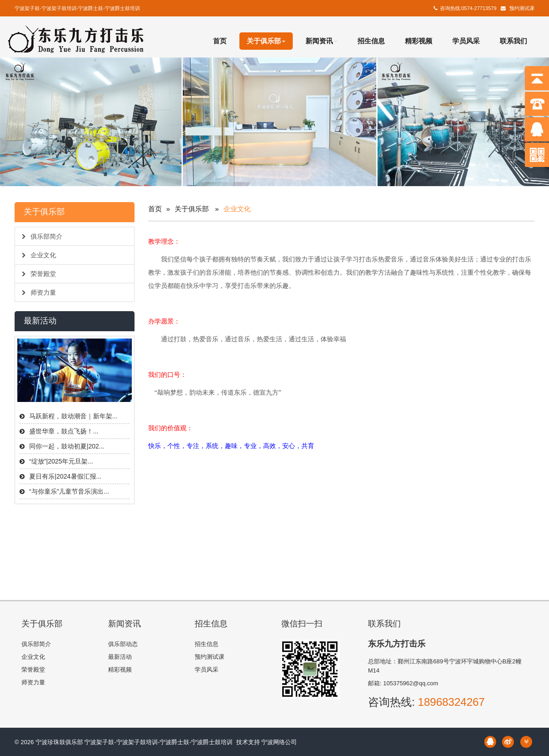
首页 (220, 41)
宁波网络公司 (279, 742)
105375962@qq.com (411, 683)
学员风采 (466, 41)
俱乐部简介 (42, 236)
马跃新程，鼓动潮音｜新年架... (73, 416)
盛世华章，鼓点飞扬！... (64, 431)
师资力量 (39, 292)
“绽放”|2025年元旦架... (61, 461)
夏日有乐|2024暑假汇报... (65, 476)
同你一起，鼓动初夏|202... (67, 446)
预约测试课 (522, 8)
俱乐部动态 (123, 644)
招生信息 (371, 41)
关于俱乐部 (266, 41)
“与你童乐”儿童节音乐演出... (69, 491)
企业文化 (39, 255)
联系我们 (513, 41)
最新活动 (120, 657)
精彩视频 (419, 41)
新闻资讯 (321, 41)
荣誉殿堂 (39, 274)
